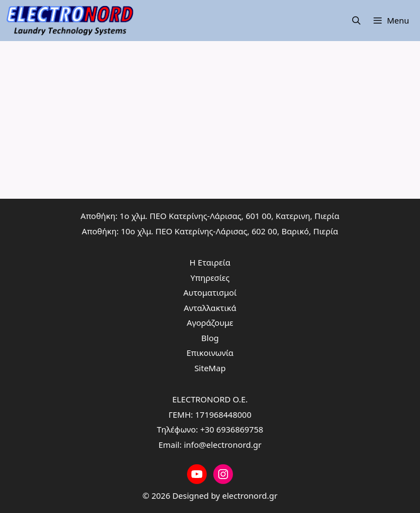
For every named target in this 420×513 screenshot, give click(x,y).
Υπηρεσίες (210, 278)
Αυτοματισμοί (210, 292)
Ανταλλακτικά (210, 308)
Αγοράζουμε (210, 322)
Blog (210, 338)
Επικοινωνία (210, 353)
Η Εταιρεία (210, 262)
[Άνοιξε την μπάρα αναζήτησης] (356, 21)
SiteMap (210, 368)
